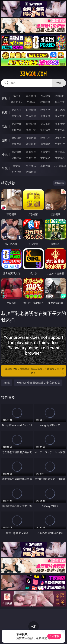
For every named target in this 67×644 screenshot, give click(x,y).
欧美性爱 (60, 124)
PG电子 (17, 96)
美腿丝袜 (17, 144)
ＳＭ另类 (60, 116)
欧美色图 (45, 138)
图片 (5, 140)
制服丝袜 (17, 130)
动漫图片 (60, 138)
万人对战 (45, 96)
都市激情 (17, 152)
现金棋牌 (45, 102)
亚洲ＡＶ (17, 110)
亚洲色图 (31, 138)
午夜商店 (31, 166)
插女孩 (17, 166)
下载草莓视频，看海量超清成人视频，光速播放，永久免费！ (33, 371)
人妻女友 (45, 152)
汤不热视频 (60, 166)
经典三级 (31, 130)
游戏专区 (60, 96)
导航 (5, 168)
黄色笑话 (45, 158)
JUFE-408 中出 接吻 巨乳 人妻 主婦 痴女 (38, 383)
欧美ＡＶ (45, 110)
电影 (5, 126)
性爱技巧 (60, 158)
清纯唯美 (31, 144)
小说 (5, 154)
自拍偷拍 (31, 110)
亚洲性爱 (17, 124)
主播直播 (45, 116)
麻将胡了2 (17, 102)
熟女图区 (45, 144)
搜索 (59, 83)
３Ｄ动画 (60, 110)
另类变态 (60, 130)
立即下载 (54, 636)
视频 (5, 112)
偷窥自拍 (17, 138)
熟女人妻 (17, 116)
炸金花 (31, 102)
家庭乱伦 (31, 152)
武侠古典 (60, 152)
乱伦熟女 (45, 130)
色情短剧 (31, 172)
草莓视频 (45, 166)
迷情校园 (17, 158)
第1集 (7, 383)
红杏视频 (17, 172)
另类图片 (60, 144)
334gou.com (33, 74)
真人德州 (31, 96)
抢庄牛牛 (60, 102)
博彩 (5, 98)
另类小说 (31, 158)
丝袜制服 (31, 116)
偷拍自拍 (31, 124)
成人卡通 (45, 124)
